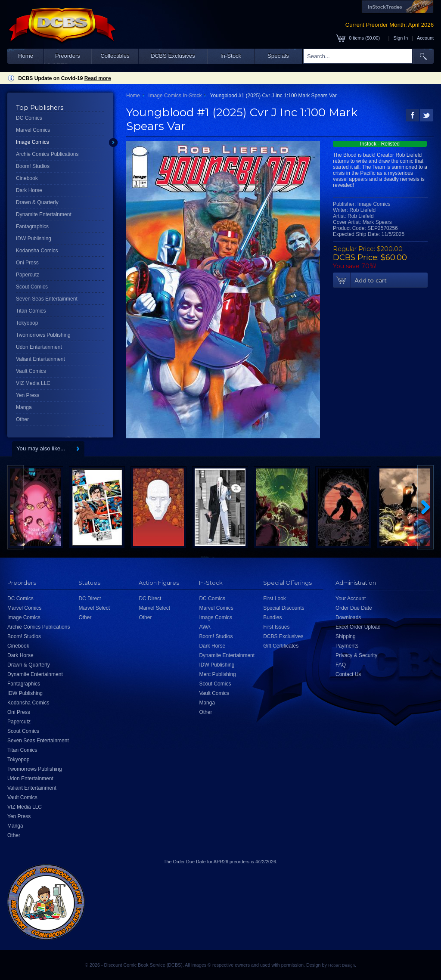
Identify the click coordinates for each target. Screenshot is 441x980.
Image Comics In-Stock (175, 96)
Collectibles (115, 56)
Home (26, 56)
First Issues (276, 627)
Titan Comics (31, 311)
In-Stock (231, 56)
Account (425, 38)
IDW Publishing (34, 239)
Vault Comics (31, 371)
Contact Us (348, 674)
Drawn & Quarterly (37, 202)
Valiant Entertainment (40, 359)
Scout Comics (32, 287)
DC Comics (29, 118)
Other (22, 419)
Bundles (272, 617)
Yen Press (28, 395)
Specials (278, 56)
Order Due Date (354, 608)
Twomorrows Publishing (43, 335)
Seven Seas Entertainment (47, 299)
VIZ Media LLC (33, 383)
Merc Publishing (217, 674)
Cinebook (27, 178)
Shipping (346, 636)
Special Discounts (284, 608)
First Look (275, 599)
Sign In (401, 38)
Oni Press (27, 263)
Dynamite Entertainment (44, 214)
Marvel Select (94, 608)
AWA (205, 627)
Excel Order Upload (358, 627)
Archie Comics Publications (47, 154)
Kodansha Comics (37, 251)
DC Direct (90, 599)
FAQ (341, 665)
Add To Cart (380, 280)
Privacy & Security (356, 655)
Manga (24, 407)
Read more (98, 78)
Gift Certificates (281, 646)
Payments (347, 646)
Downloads (348, 617)
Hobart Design (342, 965)
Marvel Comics (33, 130)
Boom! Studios (33, 166)
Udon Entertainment (39, 347)
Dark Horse (29, 190)
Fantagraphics (32, 226)
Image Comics (33, 142)
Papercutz (28, 275)
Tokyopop (27, 323)
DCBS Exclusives (173, 56)
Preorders (68, 56)
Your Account (351, 599)
